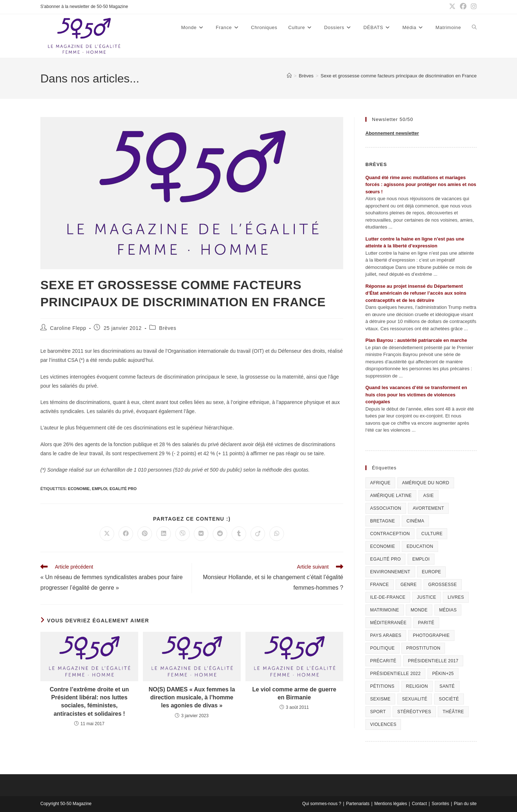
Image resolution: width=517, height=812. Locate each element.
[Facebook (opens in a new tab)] (463, 7)
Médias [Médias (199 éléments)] (448, 610)
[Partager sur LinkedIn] (164, 534)
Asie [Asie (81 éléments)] (428, 496)
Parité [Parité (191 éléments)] (426, 623)
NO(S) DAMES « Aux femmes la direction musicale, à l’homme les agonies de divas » (192, 698)
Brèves (168, 328)
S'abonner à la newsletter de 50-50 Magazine (84, 7)
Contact (419, 804)
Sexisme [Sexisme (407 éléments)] (380, 699)
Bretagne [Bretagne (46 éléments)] (382, 521)
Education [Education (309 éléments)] (420, 546)
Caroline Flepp (68, 328)
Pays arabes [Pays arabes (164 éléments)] (386, 635)
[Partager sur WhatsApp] (277, 534)
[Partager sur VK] (201, 534)
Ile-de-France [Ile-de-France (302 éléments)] (388, 597)
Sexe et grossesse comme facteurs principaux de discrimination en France (399, 76)
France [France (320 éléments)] (380, 585)
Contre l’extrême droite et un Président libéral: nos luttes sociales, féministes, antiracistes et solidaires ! (89, 702)
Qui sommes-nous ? (322, 804)
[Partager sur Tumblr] (239, 534)
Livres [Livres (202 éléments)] (456, 597)
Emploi (100, 489)
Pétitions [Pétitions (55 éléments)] (382, 686)
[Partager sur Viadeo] (258, 534)
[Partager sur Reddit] (220, 534)
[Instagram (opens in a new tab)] (473, 7)
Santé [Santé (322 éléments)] (447, 686)
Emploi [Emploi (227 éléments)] (421, 559)
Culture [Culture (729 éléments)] (432, 534)
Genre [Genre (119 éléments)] (408, 585)
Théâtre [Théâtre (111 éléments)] (453, 712)
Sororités (440, 804)
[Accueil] (289, 76)
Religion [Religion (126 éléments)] (417, 686)
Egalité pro (123, 489)
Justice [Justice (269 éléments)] (427, 597)
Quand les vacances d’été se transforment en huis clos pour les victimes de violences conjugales (416, 395)
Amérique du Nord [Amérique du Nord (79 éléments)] (426, 483)
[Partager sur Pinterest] (145, 534)
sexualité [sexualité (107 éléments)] (415, 699)
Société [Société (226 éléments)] (449, 699)
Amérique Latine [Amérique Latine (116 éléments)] (391, 496)
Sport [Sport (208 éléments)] (378, 712)
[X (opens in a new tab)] (452, 7)
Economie (79, 489)
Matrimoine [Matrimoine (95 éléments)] (385, 610)
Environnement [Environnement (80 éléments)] (390, 572)
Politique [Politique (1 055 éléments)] (382, 648)
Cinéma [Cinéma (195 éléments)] (415, 521)
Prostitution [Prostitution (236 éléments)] (423, 648)
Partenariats (358, 804)
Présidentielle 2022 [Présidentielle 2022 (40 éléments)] (395, 674)
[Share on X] (107, 534)
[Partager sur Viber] (183, 534)
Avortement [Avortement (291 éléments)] (428, 508)
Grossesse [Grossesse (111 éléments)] (443, 585)
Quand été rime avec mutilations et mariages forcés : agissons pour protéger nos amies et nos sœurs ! (421, 185)
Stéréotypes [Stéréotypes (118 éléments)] (414, 712)
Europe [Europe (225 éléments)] (431, 572)
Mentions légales (390, 804)
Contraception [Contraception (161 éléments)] (390, 534)
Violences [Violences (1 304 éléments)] (383, 724)
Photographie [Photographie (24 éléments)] (431, 635)
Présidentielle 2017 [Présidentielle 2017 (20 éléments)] (433, 661)
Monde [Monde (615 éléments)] (419, 610)
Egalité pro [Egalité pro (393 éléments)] (385, 559)
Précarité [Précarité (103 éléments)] (383, 661)
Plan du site (465, 804)
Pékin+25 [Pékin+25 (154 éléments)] (443, 674)
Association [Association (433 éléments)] (386, 508)
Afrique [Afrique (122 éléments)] (380, 483)
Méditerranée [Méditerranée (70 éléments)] (388, 623)
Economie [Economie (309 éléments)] (383, 546)
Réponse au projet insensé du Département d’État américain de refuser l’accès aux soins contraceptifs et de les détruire (416, 293)
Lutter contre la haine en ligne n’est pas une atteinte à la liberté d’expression (415, 243)
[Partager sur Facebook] (126, 534)
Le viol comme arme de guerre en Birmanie (294, 693)
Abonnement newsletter (392, 133)
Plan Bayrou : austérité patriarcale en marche (416, 340)
